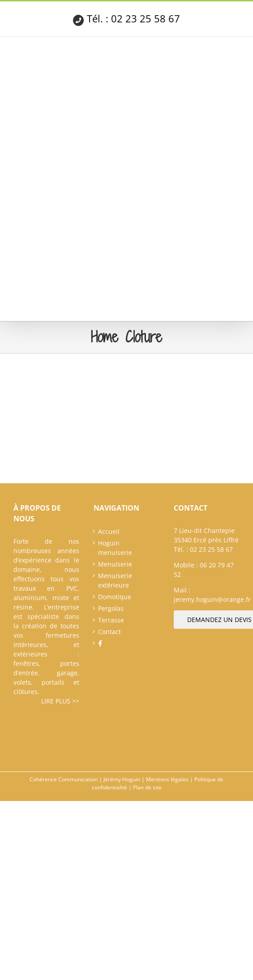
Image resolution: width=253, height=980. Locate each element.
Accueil (109, 531)
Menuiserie (115, 564)
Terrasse (111, 620)
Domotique (115, 597)
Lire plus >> (60, 701)
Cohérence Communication (64, 779)
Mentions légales (167, 779)
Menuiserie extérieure (115, 580)
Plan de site (147, 787)
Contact (109, 632)
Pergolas (111, 608)
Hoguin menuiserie (115, 548)
